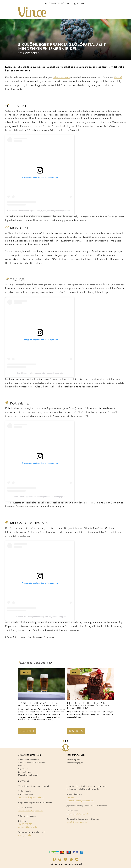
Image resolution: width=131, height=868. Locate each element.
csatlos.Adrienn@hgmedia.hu (31, 811)
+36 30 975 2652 (74, 798)
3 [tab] (68, 741)
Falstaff (118, 78)
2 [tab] (65, 741)
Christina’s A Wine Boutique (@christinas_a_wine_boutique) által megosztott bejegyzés (42, 211)
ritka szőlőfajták (61, 78)
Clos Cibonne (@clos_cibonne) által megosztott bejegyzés (40, 373)
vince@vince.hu (25, 835)
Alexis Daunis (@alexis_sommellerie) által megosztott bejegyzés (40, 497)
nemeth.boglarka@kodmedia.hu (80, 801)
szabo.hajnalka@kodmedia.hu (31, 798)
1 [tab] (63, 741)
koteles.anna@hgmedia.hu (78, 814)
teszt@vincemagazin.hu (77, 822)
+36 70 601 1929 (25, 824)
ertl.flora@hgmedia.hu (28, 827)
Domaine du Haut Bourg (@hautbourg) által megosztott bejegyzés (40, 617)
